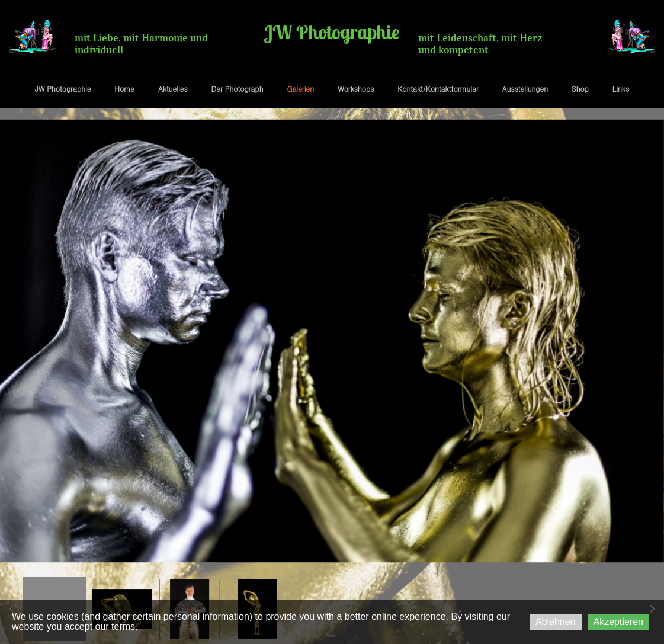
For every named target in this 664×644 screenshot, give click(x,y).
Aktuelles (173, 89)
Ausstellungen (525, 89)
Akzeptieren (619, 622)
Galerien (300, 89)
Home (124, 89)
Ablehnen (556, 622)
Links (621, 89)
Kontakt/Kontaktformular (438, 89)
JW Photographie (63, 89)
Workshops (356, 89)
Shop (580, 89)
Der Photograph (238, 89)
